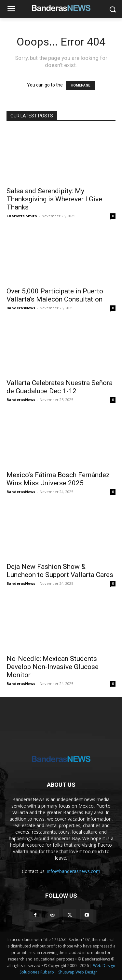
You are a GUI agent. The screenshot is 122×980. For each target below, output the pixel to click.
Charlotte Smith (22, 216)
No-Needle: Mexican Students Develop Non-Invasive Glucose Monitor (53, 667)
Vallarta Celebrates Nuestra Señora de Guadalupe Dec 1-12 (60, 387)
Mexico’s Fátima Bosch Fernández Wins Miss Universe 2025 (58, 479)
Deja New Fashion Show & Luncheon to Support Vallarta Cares (60, 571)
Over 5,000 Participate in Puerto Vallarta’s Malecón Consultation (55, 295)
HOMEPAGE (80, 85)
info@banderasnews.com (74, 871)
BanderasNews (21, 308)
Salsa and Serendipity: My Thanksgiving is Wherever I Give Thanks (54, 199)
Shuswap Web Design (78, 972)
